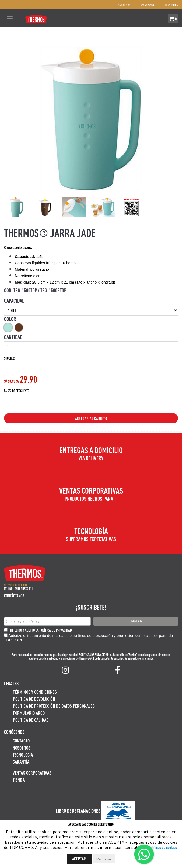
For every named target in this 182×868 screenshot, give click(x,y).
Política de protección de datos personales (54, 706)
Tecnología (23, 754)
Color (10, 319)
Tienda (19, 780)
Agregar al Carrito (91, 418)
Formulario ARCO (29, 713)
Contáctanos (14, 596)
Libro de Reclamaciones (78, 810)
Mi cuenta (171, 5)
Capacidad (14, 301)
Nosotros (22, 747)
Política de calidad (31, 720)
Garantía (21, 761)
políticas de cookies (163, 847)
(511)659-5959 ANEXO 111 (18, 589)
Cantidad (13, 337)
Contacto (148, 5)
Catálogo (124, 5)
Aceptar (79, 859)
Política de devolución (34, 699)
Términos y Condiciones (35, 692)
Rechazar (104, 859)
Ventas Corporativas (32, 773)
